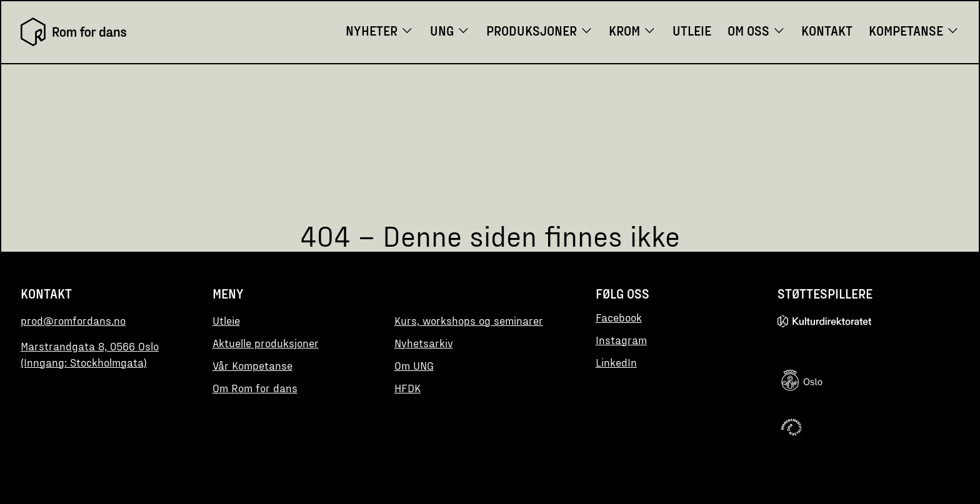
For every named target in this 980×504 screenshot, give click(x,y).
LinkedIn (616, 362)
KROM (632, 30)
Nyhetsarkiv (424, 343)
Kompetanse (914, 30)
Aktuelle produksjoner (266, 343)
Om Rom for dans (255, 388)
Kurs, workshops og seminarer (469, 320)
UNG (450, 30)
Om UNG (414, 365)
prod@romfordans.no (73, 320)
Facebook (619, 317)
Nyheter (380, 30)
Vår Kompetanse (252, 365)
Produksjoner (540, 30)
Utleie (692, 30)
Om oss (757, 30)
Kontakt (827, 30)
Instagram (621, 340)
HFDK (407, 388)
